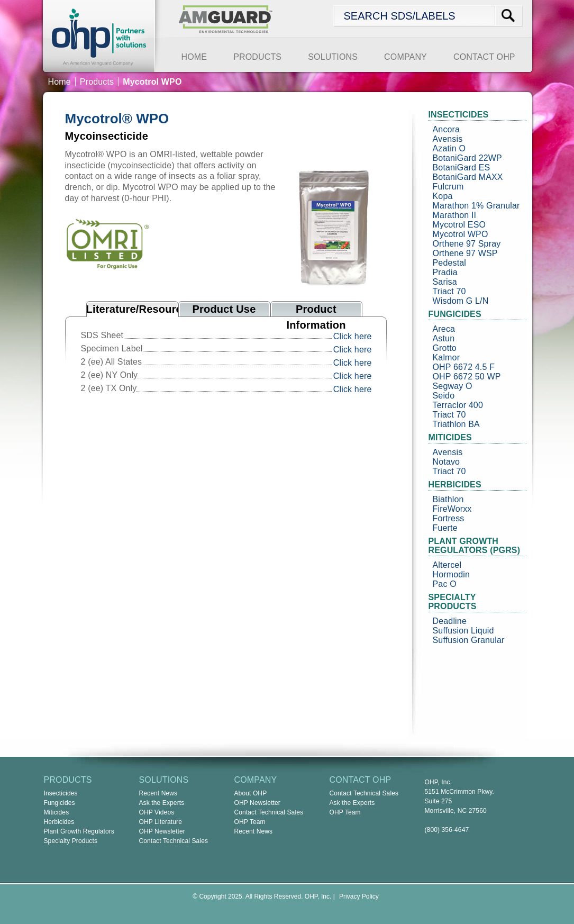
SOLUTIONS (333, 57)
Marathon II (455, 215)
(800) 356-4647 (447, 830)
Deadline (450, 621)
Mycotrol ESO (459, 225)
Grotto (445, 348)
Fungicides (60, 803)
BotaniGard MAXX (468, 177)
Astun (444, 338)
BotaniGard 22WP (467, 158)
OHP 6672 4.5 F (464, 367)
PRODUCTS (257, 57)
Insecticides (61, 793)
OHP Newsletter (162, 831)
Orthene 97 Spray (467, 244)
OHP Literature (161, 822)
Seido (444, 396)
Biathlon (448, 499)
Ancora (447, 129)
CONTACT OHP (484, 57)
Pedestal (450, 263)
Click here (353, 336)
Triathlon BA (456, 424)
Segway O (453, 386)
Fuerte (445, 528)
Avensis (448, 139)
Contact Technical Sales (174, 841)
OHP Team (250, 822)
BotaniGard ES (462, 167)
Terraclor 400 (458, 405)
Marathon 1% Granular (476, 206)
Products (97, 82)
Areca (444, 329)
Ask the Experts (162, 803)
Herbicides (59, 822)
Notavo (447, 462)
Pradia (445, 272)
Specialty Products (71, 841)
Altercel (447, 565)
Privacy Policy (359, 896)
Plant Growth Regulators (79, 831)
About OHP (251, 793)
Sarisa (445, 282)
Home (60, 82)
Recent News (158, 793)
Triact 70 (449, 291)
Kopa (443, 196)
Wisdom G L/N (461, 301)
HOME (194, 57)
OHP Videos (157, 812)
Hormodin (452, 574)
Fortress (449, 518)
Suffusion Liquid (463, 631)
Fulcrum (448, 187)
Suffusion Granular (469, 640)
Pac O (445, 584)
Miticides (57, 812)
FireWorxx (452, 509)
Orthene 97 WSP (465, 253)
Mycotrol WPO (461, 234)
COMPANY (406, 57)
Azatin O (449, 148)
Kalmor (447, 357)
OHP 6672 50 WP (467, 377)
